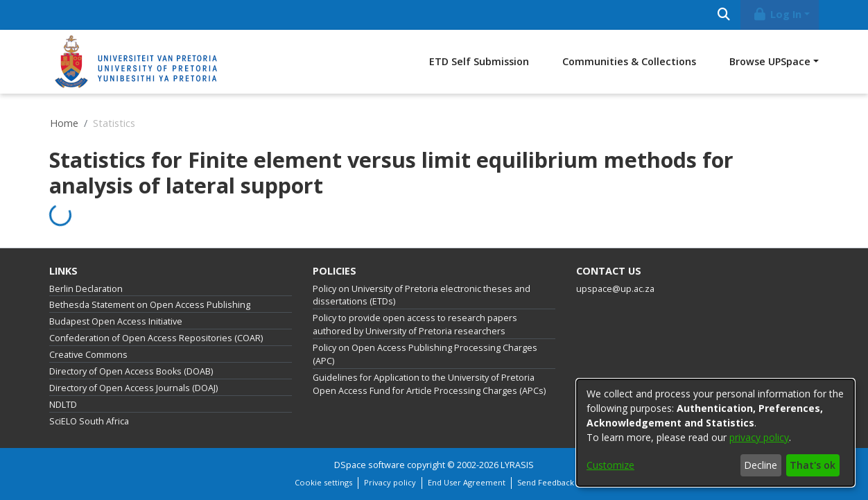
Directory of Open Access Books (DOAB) (131, 371)
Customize (610, 465)
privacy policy (759, 437)
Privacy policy (390, 482)
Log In (777, 14)
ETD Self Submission (479, 61)
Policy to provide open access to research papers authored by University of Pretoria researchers (415, 325)
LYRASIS (517, 465)
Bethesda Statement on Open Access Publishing (150, 305)
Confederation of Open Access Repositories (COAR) (156, 338)
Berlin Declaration (86, 289)
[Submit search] (723, 15)
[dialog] (715, 433)
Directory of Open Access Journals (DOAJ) (133, 388)
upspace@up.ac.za (615, 289)
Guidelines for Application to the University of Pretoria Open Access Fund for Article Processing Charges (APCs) (429, 384)
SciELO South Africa (89, 421)
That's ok (813, 465)
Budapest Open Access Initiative (116, 321)
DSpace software (370, 465)
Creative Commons (88, 355)
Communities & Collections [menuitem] (629, 61)
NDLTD (63, 405)
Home (64, 123)
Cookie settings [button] (323, 482)
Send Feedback (546, 482)
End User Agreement (467, 482)
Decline (761, 465)
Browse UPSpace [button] (770, 61)
